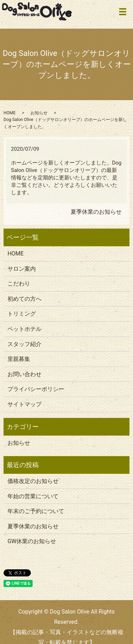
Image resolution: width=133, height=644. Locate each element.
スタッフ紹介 (24, 344)
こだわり (19, 284)
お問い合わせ (24, 374)
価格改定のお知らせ (33, 481)
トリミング (22, 314)
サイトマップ (24, 404)
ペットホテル (24, 329)
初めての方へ (24, 299)
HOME (10, 113)
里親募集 (19, 359)
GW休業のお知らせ (32, 541)
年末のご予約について (36, 511)
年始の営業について (33, 496)
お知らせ (39, 113)
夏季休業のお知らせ (96, 212)
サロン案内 (22, 269)
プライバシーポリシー (36, 389)
